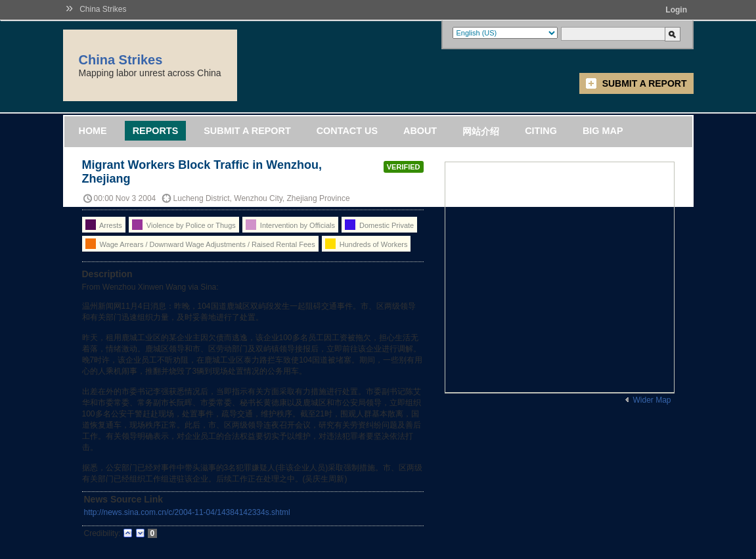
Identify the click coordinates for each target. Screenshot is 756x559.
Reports (156, 131)
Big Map (603, 131)
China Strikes (103, 9)
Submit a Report (645, 83)
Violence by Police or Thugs (184, 225)
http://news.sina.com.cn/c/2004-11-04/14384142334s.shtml (187, 512)
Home (93, 131)
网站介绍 (481, 131)
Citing (541, 131)
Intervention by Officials (290, 225)
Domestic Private (379, 225)
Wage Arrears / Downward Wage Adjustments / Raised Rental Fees (200, 244)
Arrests (104, 225)
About (420, 131)
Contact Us (347, 131)
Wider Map (652, 400)
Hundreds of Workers (367, 244)
